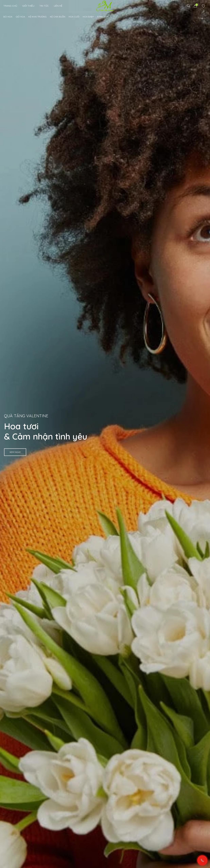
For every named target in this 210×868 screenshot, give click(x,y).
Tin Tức (44, 6)
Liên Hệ (58, 6)
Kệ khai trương (37, 17)
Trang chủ (10, 6)
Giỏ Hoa (20, 17)
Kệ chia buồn (58, 17)
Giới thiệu (28, 6)
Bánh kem (103, 17)
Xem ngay (15, 452)
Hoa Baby (88, 17)
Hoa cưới (74, 17)
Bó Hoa (8, 17)
